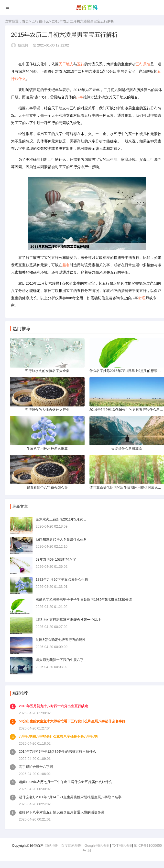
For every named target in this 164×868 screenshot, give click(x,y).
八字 (79, 97)
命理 (142, 298)
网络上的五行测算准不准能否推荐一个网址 (68, 620)
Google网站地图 (97, 845)
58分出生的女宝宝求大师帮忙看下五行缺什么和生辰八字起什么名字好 (72, 721)
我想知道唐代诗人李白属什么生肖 (61, 539)
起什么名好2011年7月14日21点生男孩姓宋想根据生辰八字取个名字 (70, 797)
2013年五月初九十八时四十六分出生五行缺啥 (53, 706)
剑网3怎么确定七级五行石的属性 (61, 640)
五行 (81, 64)
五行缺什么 (40, 21)
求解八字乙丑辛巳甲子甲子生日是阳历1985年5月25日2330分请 (84, 600)
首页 (25, 21)
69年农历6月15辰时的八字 (56, 559)
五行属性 (143, 64)
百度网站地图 (71, 845)
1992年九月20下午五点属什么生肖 (62, 579)
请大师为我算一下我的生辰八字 (60, 660)
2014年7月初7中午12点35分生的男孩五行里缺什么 (57, 752)
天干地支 (66, 64)
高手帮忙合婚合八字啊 (36, 767)
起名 (66, 265)
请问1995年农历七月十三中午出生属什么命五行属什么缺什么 (65, 782)
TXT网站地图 (122, 845)
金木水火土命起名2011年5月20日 (61, 519)
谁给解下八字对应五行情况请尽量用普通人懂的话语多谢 (62, 812)
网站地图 (52, 845)
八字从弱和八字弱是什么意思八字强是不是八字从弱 (58, 736)
